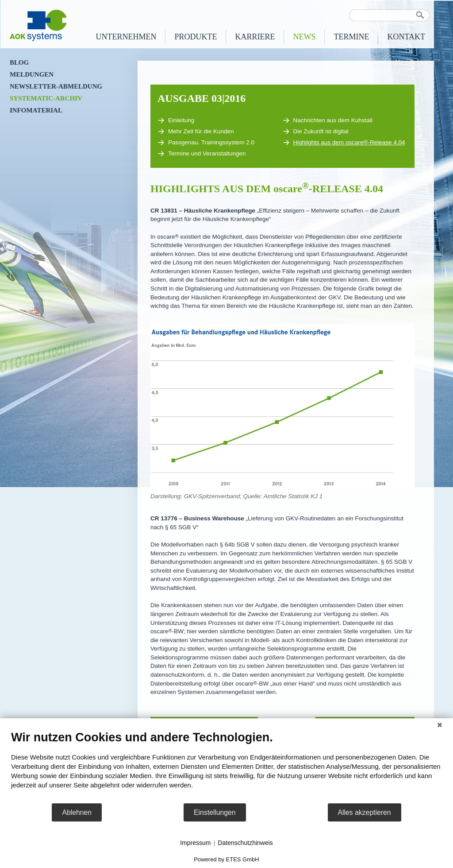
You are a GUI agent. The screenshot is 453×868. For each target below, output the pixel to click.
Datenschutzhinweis (245, 843)
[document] (226, 766)
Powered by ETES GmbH (226, 859)
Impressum (195, 843)
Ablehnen (77, 812)
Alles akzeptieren (365, 812)
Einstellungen (215, 812)
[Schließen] (440, 725)
